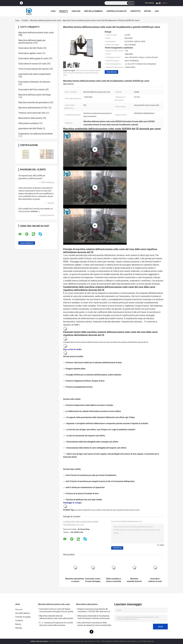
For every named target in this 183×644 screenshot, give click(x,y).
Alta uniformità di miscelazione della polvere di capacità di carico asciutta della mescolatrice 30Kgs (94, 624)
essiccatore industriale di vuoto (85, 510)
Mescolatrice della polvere (30, 118)
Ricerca (131, 3)
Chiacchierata (111, 72)
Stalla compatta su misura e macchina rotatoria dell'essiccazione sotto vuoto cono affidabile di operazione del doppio (114, 580)
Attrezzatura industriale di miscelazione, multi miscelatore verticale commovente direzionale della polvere (94, 617)
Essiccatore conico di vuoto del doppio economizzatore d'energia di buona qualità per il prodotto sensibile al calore (93, 580)
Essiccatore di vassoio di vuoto (32, 64)
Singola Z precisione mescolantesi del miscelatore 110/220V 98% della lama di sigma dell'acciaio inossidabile (94, 611)
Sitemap (19, 628)
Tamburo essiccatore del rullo (32, 113)
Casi (157, 11)
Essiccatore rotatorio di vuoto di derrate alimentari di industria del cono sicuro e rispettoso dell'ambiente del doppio (155, 580)
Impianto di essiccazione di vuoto (128, 510)
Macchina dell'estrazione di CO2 (33, 108)
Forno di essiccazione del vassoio (34, 69)
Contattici (135, 11)
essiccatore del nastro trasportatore (35, 74)
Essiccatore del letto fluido (30, 48)
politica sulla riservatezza (39, 641)
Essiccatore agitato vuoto (30, 53)
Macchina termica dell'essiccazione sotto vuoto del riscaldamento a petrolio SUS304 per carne (82, 73)
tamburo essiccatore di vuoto (106, 510)
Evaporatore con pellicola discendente (36, 134)
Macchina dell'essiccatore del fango (35, 95)
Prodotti (64, 11)
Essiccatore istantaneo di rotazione (34, 82)
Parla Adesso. (150, 3)
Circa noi (76, 11)
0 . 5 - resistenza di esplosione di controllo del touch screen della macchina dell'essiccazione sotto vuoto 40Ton (56, 624)
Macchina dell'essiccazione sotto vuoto (46, 20)
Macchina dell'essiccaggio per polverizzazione (32, 42)
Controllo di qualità (116, 11)
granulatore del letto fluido (30, 128)
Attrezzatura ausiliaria (28, 123)
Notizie (148, 11)
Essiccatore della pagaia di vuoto (33, 58)
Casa (53, 11)
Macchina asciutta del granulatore (34, 102)
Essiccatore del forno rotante (31, 90)
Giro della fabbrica (93, 11)
